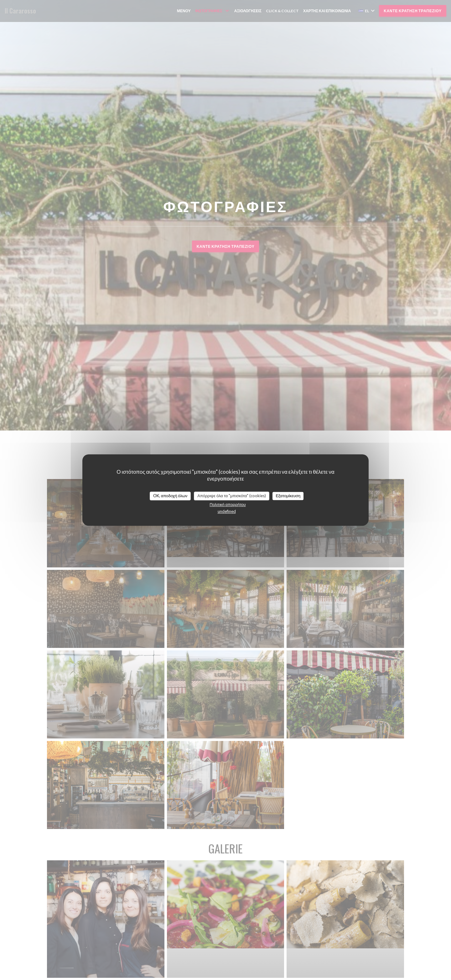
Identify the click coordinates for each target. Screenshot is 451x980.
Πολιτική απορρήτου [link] (228, 504)
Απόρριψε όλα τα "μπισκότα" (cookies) (232, 496)
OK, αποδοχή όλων (170, 496)
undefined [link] (227, 511)
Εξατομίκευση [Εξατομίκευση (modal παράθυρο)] (288, 496)
